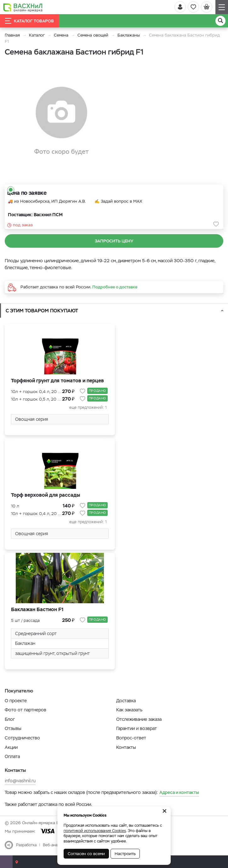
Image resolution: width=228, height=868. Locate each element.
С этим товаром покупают (42, 311)
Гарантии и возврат (137, 728)
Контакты (126, 747)
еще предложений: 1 (88, 408)
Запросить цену (114, 241)
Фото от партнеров (26, 710)
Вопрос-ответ (131, 738)
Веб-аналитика (56, 845)
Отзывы (13, 728)
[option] (61, 121)
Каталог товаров (29, 21)
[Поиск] (220, 21)
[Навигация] (222, 7)
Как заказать (129, 710)
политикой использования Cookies (95, 831)
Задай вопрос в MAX (122, 201)
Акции (11, 747)
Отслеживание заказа (139, 719)
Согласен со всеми (86, 854)
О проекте (16, 701)
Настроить (125, 854)
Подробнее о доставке (115, 287)
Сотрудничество (22, 738)
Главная (12, 35)
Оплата (12, 756)
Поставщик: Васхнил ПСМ (35, 215)
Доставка (126, 701)
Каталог (37, 35)
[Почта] (6, 862)
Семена (61, 35)
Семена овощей (93, 35)
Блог (10, 719)
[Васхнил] (23, 7)
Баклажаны (129, 35)
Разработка (26, 845)
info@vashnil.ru (20, 781)
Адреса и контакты (179, 792)
